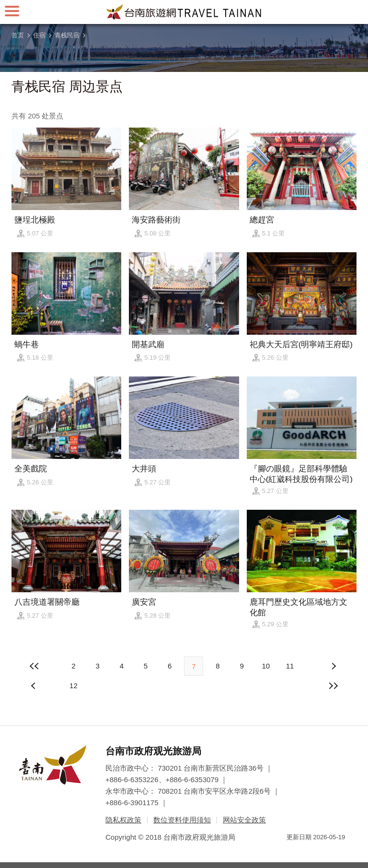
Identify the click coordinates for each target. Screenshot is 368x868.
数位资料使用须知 (182, 820)
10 (266, 666)
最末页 (333, 686)
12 (74, 686)
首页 (18, 35)
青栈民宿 (67, 35)
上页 (333, 666)
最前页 (34, 666)
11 (290, 666)
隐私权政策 (123, 820)
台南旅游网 (184, 12)
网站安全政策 (244, 820)
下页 (34, 686)
